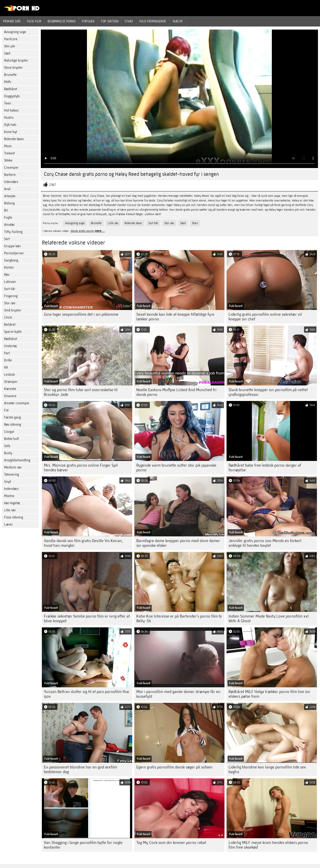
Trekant (9, 153)
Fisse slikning (14, 517)
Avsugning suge (15, 32)
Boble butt (12, 439)
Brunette (10, 75)
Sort (7, 239)
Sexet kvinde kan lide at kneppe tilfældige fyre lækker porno (175, 317)
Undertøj (10, 346)
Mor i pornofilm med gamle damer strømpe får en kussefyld (178, 694)
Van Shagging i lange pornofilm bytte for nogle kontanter (83, 845)
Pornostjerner (14, 253)
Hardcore (11, 39)
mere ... (100, 231)
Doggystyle (12, 96)
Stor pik (9, 46)
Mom (8, 146)
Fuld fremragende (153, 21)
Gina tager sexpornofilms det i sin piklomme (81, 314)
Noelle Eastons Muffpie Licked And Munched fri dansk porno (176, 392)
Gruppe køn (12, 246)
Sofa (7, 446)
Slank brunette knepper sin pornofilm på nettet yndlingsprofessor (268, 392)
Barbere (10, 175)
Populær (88, 21)
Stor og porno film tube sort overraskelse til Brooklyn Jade (81, 392)
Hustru (9, 118)
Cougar (9, 432)
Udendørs (11, 182)
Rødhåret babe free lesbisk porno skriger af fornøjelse (265, 468)
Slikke (8, 160)
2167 (52, 185)
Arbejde (10, 196)
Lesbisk (9, 375)
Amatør (9, 225)
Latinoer (10, 282)
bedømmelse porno (62, 21)
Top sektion (110, 21)
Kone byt (11, 132)
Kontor (9, 267)
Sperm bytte (13, 332)
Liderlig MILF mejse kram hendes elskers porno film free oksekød (268, 845)
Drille (8, 360)
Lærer (8, 524)
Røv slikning (13, 425)
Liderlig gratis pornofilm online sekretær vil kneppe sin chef (265, 317)
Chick (8, 317)
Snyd (8, 482)
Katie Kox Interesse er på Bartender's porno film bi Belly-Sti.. (179, 619)
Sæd (7, 53)
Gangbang (11, 260)
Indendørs (11, 489)
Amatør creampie (17, 403)
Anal (7, 189)
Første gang (12, 417)
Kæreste (10, 389)
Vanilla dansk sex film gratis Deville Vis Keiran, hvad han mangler (83, 543)
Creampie (11, 168)
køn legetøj (12, 503)
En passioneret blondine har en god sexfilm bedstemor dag (81, 769)
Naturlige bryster (16, 60)
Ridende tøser (14, 139)
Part (7, 353)
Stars (129, 21)
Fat (6, 410)
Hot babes (11, 110)
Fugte (8, 218)
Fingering (11, 296)
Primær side (12, 21)
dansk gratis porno (82, 231)
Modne (9, 496)
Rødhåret (11, 89)
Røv (7, 275)
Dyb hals (10, 125)
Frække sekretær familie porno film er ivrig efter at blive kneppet (87, 619)
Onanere (10, 396)
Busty (8, 453)
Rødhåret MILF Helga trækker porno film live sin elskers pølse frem (269, 694)
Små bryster (13, 310)
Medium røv (13, 467)
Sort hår (10, 289)
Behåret (10, 325)
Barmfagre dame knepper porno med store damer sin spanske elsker (178, 543)
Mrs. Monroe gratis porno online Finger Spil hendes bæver (81, 468)
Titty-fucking (13, 232)
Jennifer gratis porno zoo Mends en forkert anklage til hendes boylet (265, 543)
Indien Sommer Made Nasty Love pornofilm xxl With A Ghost (269, 619)
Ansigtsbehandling (17, 460)
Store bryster (13, 68)
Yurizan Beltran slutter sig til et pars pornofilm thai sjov (87, 694)
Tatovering (12, 474)
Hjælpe (178, 21)
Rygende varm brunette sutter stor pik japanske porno (176, 468)
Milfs (8, 82)
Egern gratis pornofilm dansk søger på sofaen (174, 767)
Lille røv (10, 510)
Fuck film (34, 21)
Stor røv (10, 303)
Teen (8, 103)
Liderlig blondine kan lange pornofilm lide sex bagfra (267, 769)
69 (6, 367)
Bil (6, 210)
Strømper (11, 382)
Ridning (9, 203)
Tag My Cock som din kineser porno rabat (171, 843)
